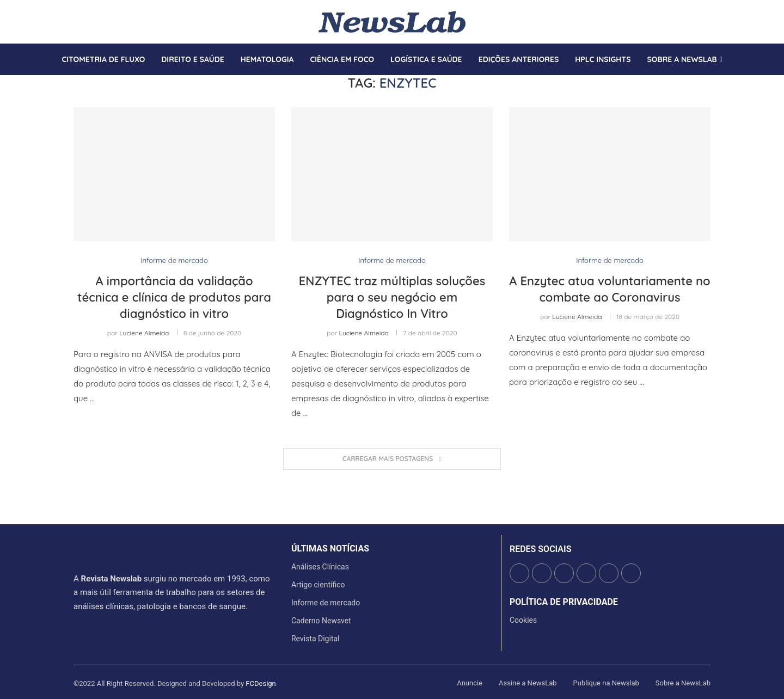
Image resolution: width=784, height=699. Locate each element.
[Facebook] (74, 22)
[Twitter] (81, 22)
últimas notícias (330, 549)
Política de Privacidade (564, 602)
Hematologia (267, 59)
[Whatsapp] (107, 22)
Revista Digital (316, 639)
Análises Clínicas (320, 567)
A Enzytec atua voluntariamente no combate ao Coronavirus (610, 289)
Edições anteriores (519, 59)
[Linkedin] (94, 22)
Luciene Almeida (144, 333)
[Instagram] (87, 22)
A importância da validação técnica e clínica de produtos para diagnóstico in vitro (174, 297)
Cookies (523, 620)
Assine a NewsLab (528, 683)
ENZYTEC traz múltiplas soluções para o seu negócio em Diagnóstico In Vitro (392, 297)
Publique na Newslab (606, 683)
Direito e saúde (192, 59)
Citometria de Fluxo (103, 59)
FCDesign (261, 683)
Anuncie (470, 683)
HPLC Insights (603, 59)
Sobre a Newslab (682, 59)
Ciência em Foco (342, 59)
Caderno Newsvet (321, 621)
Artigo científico (318, 585)
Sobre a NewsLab (683, 683)
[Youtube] (100, 22)
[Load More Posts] (392, 459)
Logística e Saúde (426, 59)
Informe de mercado (326, 603)
